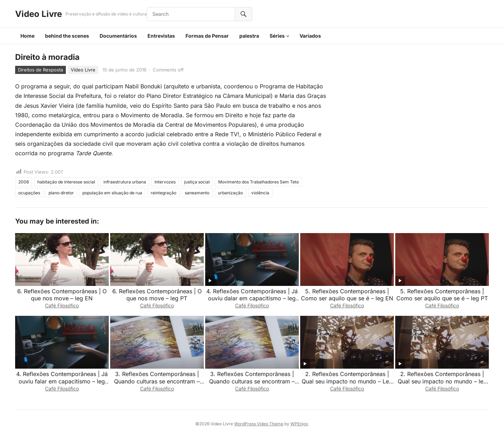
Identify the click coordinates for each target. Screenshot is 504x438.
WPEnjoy (299, 424)
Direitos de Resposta (40, 70)
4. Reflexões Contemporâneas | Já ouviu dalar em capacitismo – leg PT (252, 299)
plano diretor (61, 193)
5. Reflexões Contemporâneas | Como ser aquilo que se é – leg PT (442, 295)
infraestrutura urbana (125, 182)
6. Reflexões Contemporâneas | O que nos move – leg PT (157, 295)
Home (27, 36)
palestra (249, 36)
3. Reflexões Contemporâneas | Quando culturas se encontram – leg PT (157, 381)
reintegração (163, 193)
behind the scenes (67, 36)
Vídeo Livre (83, 70)
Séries (277, 36)
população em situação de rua (112, 193)
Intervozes (165, 182)
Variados (310, 36)
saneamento (197, 193)
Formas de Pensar (207, 36)
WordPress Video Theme (259, 424)
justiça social (197, 182)
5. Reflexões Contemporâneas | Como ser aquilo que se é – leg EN (347, 295)
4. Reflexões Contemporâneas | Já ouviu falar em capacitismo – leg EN (62, 381)
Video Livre (39, 14)
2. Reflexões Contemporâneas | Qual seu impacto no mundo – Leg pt (347, 381)
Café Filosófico (62, 305)
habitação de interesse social (66, 182)
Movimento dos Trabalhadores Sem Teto (259, 182)
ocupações (29, 193)
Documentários (118, 36)
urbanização (230, 193)
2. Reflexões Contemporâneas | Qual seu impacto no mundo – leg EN (442, 381)
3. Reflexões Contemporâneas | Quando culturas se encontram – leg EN (252, 381)
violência (260, 193)
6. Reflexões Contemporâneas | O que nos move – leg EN (62, 295)
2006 (24, 182)
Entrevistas (161, 36)
